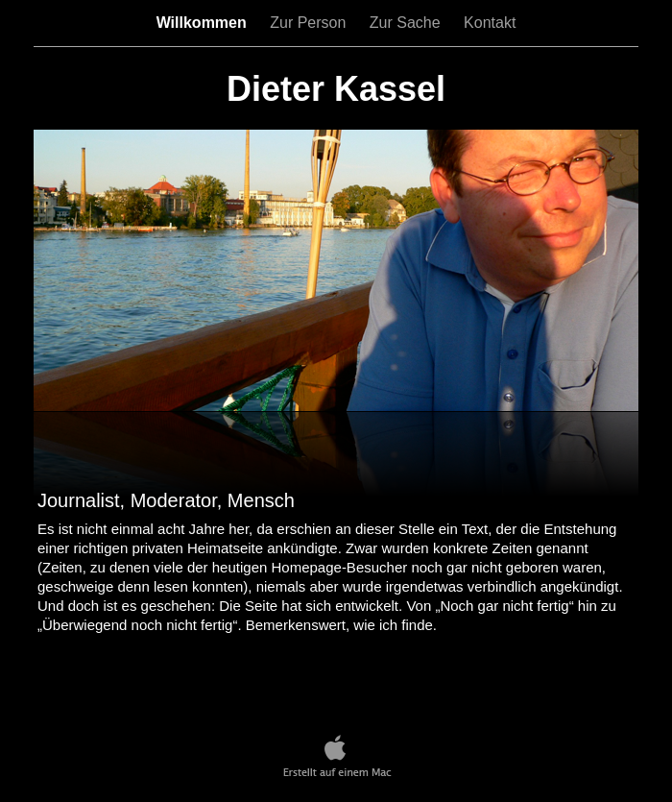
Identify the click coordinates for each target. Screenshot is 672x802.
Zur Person (310, 23)
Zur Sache (407, 23)
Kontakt (490, 23)
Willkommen (204, 23)
